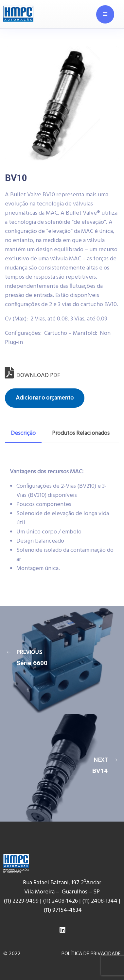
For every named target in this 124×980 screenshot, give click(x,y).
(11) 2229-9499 (21, 901)
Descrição (23, 433)
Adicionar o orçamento (45, 398)
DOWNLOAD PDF (33, 376)
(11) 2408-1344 (100, 901)
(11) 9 (49, 910)
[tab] (23, 433)
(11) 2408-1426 (60, 901)
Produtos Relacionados (81, 433)
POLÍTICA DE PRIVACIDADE (91, 954)
